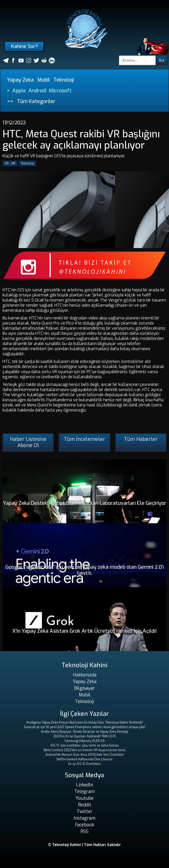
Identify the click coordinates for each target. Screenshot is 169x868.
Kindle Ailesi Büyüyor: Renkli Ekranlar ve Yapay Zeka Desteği (84, 732)
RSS (84, 831)
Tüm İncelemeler (84, 439)
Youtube (85, 798)
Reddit (85, 805)
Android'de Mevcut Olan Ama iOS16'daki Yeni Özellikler (85, 755)
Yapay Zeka (20, 80)
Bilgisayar (84, 688)
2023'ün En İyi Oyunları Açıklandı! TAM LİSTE (85, 736)
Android (37, 91)
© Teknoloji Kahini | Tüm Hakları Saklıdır (84, 845)
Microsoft (60, 91)
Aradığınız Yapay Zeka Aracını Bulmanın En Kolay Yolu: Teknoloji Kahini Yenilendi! (84, 722)
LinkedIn (84, 785)
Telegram (84, 792)
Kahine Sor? (24, 46)
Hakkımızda (85, 675)
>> (10, 101)
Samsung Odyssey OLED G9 (84, 741)
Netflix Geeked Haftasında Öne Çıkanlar (85, 759)
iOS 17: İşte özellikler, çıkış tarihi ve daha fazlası (85, 745)
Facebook (84, 825)
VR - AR (10, 163)
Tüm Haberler (141, 439)
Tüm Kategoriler (36, 101)
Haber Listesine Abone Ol (28, 442)
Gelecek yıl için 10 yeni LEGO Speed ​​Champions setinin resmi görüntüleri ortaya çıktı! (85, 727)
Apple (19, 91)
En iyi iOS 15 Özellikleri (85, 764)
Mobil (44, 80)
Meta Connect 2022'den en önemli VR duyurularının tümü (84, 750)
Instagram (84, 818)
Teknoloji (64, 80)
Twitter (85, 811)
